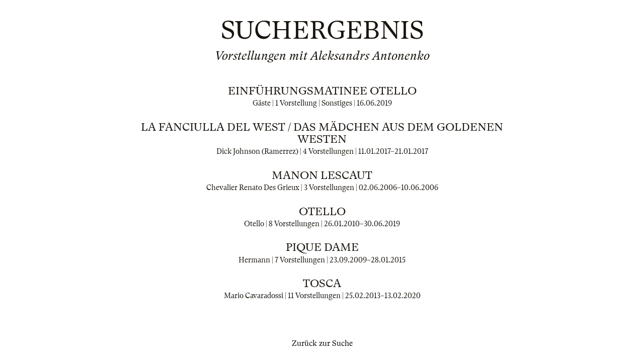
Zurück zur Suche (322, 343)
